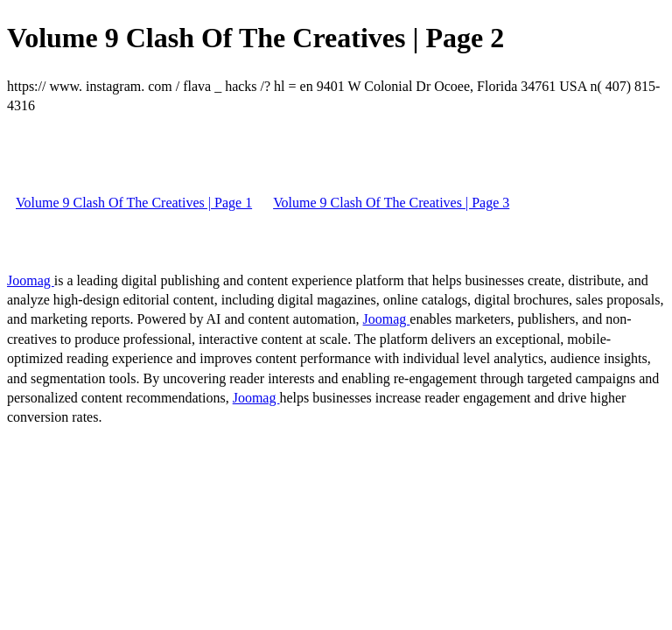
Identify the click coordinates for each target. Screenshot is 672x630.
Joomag (31, 280)
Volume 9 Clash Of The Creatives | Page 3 (391, 203)
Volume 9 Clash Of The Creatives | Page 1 (134, 203)
